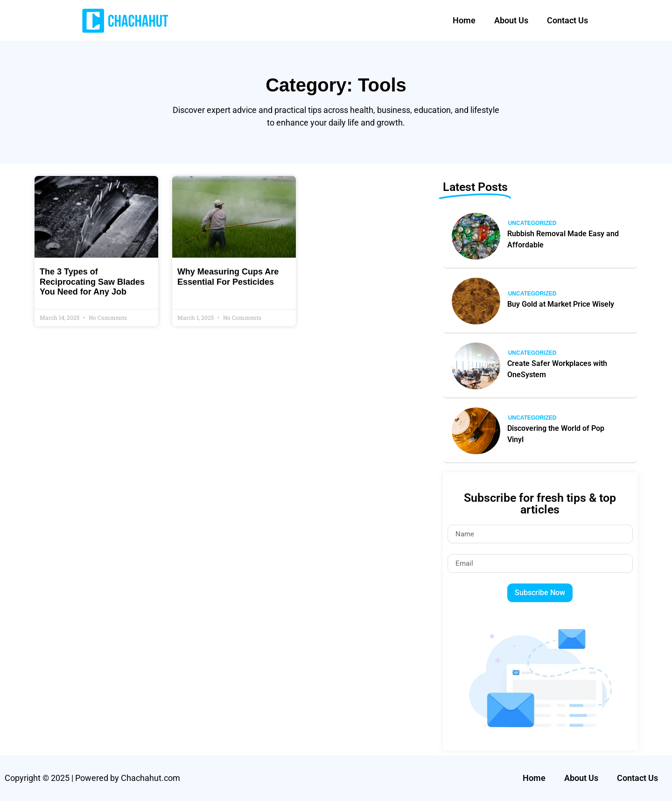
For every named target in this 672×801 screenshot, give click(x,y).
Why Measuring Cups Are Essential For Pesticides (228, 277)
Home (464, 20)
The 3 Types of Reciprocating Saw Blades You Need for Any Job (92, 282)
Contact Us (567, 20)
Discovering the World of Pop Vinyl (556, 434)
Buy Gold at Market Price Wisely (561, 304)
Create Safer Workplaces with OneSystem (557, 369)
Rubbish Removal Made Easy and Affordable (563, 239)
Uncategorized (532, 223)
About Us (511, 20)
